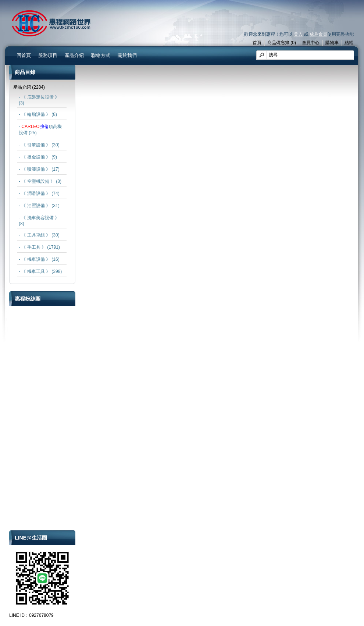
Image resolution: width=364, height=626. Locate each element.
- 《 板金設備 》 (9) (38, 157)
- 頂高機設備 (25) (40, 130)
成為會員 (318, 34)
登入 (298, 34)
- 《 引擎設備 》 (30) (39, 145)
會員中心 (311, 43)
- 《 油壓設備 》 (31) (39, 206)
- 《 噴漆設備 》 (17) (39, 169)
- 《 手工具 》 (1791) (39, 247)
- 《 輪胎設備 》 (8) (38, 114)
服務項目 (48, 55)
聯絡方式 (101, 55)
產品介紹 (74, 55)
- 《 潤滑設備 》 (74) (39, 193)
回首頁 (24, 55)
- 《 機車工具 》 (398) (40, 271)
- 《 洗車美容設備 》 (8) (39, 221)
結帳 (349, 43)
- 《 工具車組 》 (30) (39, 235)
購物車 (332, 43)
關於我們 (127, 55)
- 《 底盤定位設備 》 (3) (39, 100)
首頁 (257, 43)
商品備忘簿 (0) (282, 43)
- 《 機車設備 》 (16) (39, 259)
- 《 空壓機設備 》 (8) (40, 181)
